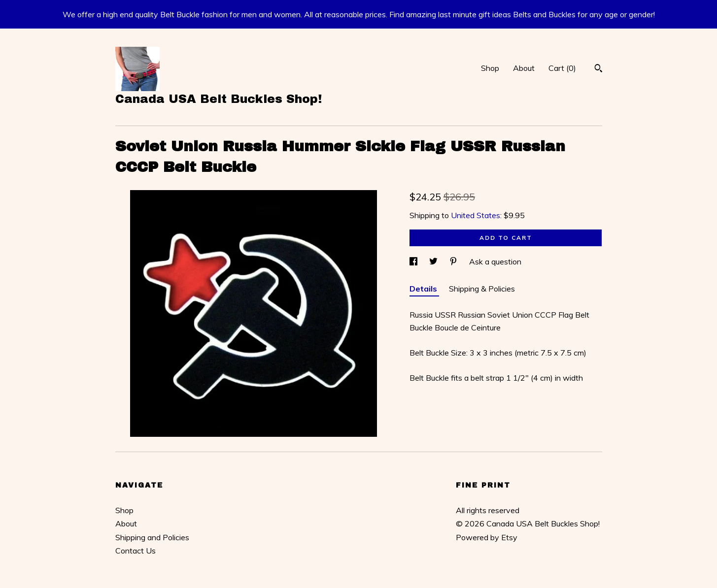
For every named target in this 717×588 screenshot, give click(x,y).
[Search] (598, 69)
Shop (490, 68)
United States (476, 215)
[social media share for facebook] (414, 261)
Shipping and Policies (152, 537)
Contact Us (136, 551)
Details (424, 289)
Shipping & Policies (482, 289)
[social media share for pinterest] (454, 261)
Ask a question (495, 261)
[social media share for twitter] (434, 261)
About (524, 68)
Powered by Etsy (487, 537)
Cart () (562, 68)
